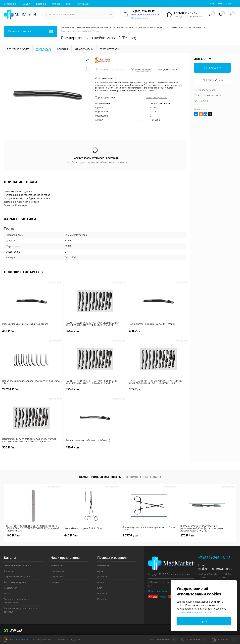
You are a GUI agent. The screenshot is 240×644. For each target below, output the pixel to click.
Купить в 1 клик (213, 80)
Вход (212, 3)
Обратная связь (16, 640)
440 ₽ (71, 535)
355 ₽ (95, 333)
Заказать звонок (141, 18)
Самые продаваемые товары (100, 477)
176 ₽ (187, 535)
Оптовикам (83, 4)
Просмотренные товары (143, 477)
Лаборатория (10, 588)
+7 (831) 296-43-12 (143, 11)
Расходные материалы (15, 582)
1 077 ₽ (130, 535)
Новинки (55, 582)
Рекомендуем (58, 571)
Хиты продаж (57, 565)
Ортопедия (9, 571)
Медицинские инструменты (18, 565)
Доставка (41, 4)
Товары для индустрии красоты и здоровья (20, 610)
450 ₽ (32, 333)
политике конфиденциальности (194, 612)
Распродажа (57, 577)
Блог (69, 4)
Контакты (102, 599)
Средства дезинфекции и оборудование (16, 601)
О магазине (10, 4)
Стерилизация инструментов (18, 577)
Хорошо (204, 621)
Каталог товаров (31, 31)
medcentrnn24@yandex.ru (145, 15)
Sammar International (160, 103)
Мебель (8, 594)
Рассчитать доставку (208, 95)
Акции (27, 4)
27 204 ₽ (32, 391)
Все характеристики (157, 97)
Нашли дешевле (205, 90)
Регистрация (225, 3)
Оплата (56, 4)
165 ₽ (13, 535)
